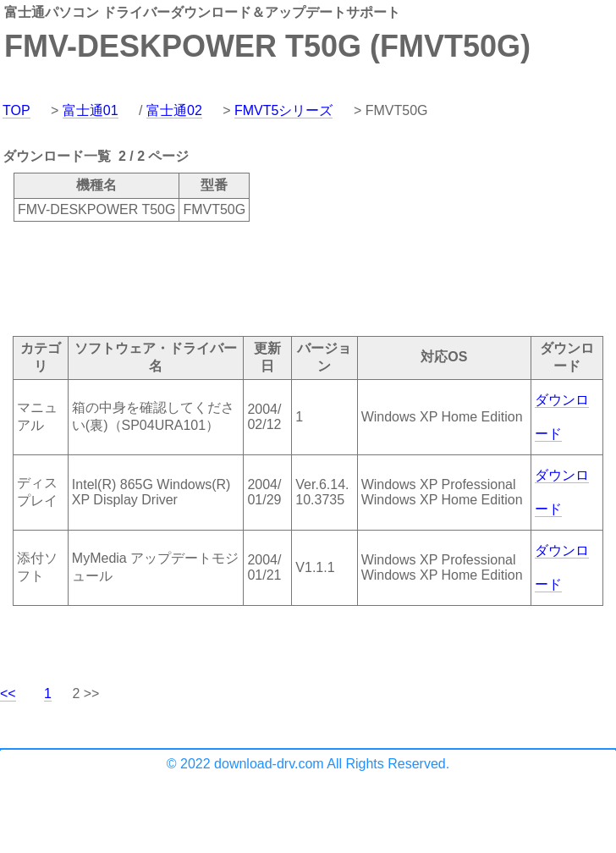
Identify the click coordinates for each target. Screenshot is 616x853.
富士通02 (174, 110)
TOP (16, 110)
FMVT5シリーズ (283, 110)
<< (8, 693)
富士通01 (91, 110)
